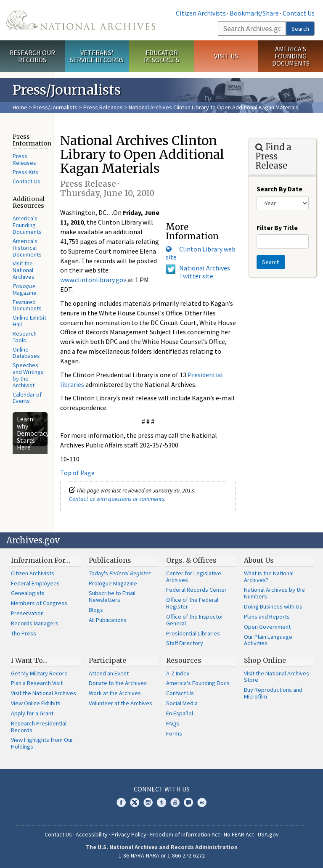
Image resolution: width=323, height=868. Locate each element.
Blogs (96, 610)
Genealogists (28, 593)
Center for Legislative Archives (194, 577)
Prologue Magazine (113, 583)
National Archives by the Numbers (274, 593)
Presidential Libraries (193, 633)
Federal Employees (35, 583)
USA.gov (268, 834)
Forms (174, 733)
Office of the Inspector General (195, 620)
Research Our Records (32, 56)
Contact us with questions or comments (117, 499)
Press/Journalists (55, 107)
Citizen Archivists (201, 13)
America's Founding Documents (291, 56)
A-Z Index (178, 673)
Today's (120, 573)
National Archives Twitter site (205, 272)
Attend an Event (109, 673)
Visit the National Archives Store (277, 677)
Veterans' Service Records (97, 56)
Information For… (41, 560)
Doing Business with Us (273, 606)
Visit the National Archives (24, 270)
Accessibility (92, 834)
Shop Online (265, 660)
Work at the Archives (115, 693)
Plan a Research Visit (37, 683)
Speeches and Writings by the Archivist (28, 375)
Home (20, 107)
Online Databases (26, 353)
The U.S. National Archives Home (81, 20)
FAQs (173, 723)
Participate (107, 660)
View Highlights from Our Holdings (42, 743)
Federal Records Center (196, 590)
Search (300, 29)
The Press (24, 633)
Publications (110, 560)
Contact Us (299, 13)
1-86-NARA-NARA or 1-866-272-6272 (162, 855)
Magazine (25, 289)
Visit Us (226, 56)
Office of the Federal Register (192, 603)
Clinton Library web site (201, 253)
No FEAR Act (239, 834)
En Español (180, 713)
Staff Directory (185, 643)
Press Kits (25, 172)
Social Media (182, 703)
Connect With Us (162, 789)
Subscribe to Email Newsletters (112, 596)
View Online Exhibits (36, 703)
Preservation (27, 613)
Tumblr (161, 802)
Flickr (202, 802)
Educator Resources (161, 56)
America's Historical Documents (27, 248)
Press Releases (103, 107)
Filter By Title (277, 228)
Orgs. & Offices (191, 560)
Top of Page (77, 473)
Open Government (267, 627)
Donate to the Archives (118, 683)
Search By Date (279, 189)
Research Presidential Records (39, 727)
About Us (259, 560)
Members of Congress (39, 603)
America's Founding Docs (198, 683)
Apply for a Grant (32, 713)
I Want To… (29, 660)
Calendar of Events (27, 398)
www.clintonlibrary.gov (93, 280)
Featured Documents (27, 305)
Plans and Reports (267, 617)
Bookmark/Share (254, 13)
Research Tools (25, 337)
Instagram (148, 802)
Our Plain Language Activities (268, 640)
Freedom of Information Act (185, 834)
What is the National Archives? (269, 577)
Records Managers (35, 623)
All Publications (108, 620)
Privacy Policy (129, 834)
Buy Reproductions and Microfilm (273, 693)
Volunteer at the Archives (120, 703)
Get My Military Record (39, 673)
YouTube (175, 802)
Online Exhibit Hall (29, 321)
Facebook (121, 802)
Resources (184, 660)
